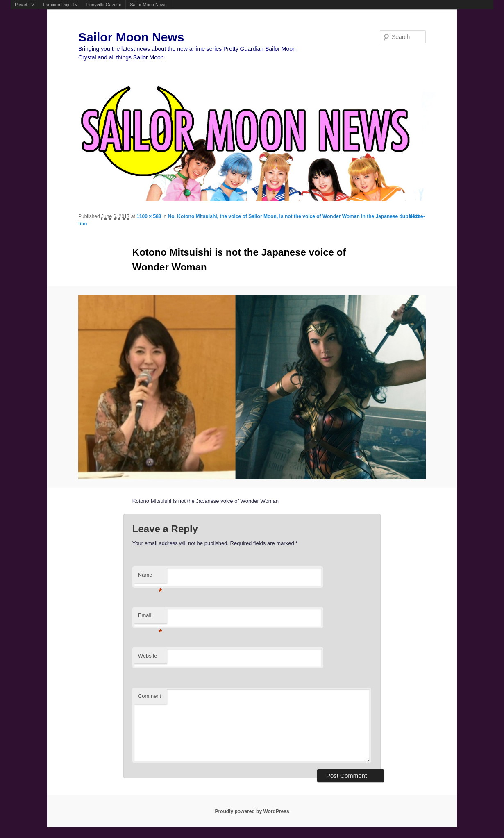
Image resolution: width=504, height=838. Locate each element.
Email (150, 618)
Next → (417, 216)
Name (150, 577)
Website (148, 656)
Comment (150, 696)
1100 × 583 (149, 216)
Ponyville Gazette (104, 5)
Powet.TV (25, 5)
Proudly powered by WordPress (252, 811)
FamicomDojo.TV (60, 5)
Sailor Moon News (148, 5)
